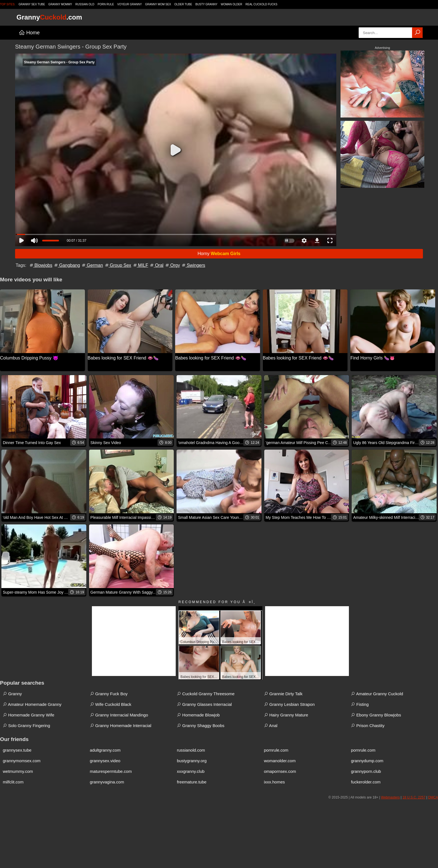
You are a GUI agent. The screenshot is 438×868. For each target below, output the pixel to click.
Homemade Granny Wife (28, 715)
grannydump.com (367, 761)
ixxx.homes (274, 782)
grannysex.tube (17, 750)
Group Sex (118, 265)
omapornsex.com (280, 771)
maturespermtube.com (111, 771)
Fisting (360, 704)
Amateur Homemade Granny (32, 704)
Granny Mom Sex (158, 4)
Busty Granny (207, 4)
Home (29, 33)
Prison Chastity (368, 726)
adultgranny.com (105, 750)
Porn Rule (106, 4)
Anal (271, 726)
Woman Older (231, 4)
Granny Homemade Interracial (121, 726)
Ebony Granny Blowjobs (376, 715)
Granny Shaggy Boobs (201, 726)
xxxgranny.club (191, 771)
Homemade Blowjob (198, 715)
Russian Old (85, 4)
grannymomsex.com (22, 761)
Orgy (172, 265)
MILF (140, 265)
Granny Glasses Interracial (204, 704)
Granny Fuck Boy (109, 694)
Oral (156, 265)
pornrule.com (276, 750)
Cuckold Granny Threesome (206, 694)
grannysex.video (105, 761)
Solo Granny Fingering (26, 726)
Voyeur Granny (130, 4)
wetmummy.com (18, 771)
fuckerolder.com (366, 782)
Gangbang (67, 265)
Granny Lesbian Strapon (289, 704)
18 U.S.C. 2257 (414, 797)
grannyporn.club (366, 771)
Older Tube (183, 4)
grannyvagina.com (107, 782)
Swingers (193, 265)
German (92, 265)
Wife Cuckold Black (111, 704)
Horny (219, 254)
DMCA (433, 797)
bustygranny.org (192, 761)
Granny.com (49, 17)
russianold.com (191, 750)
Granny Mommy (60, 4)
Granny (12, 694)
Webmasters (390, 797)
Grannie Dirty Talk (283, 694)
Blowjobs (41, 265)
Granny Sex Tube (32, 4)
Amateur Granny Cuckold (377, 694)
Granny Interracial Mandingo (119, 715)
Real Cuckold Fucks (261, 4)
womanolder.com (280, 761)
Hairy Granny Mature (286, 715)
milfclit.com (13, 782)
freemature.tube (192, 782)
